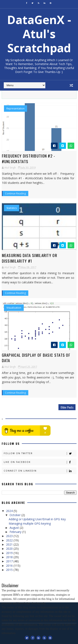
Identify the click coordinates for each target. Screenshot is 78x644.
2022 (10, 540)
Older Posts (67, 407)
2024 (10, 511)
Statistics (12, 208)
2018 (10, 557)
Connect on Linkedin (40, 471)
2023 (10, 536)
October (15, 515)
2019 (10, 553)
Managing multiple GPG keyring (30, 523)
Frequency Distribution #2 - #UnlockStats (29, 158)
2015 (10, 570)
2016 (10, 566)
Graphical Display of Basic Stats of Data (36, 358)
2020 (10, 549)
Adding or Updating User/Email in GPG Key (37, 519)
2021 (10, 544)
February (16, 532)
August (15, 528)
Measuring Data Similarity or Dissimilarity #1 (30, 258)
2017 (10, 561)
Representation (15, 109)
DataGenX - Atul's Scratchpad (39, 34)
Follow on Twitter (40, 453)
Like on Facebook (40, 462)
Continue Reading (15, 193)
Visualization (14, 308)
